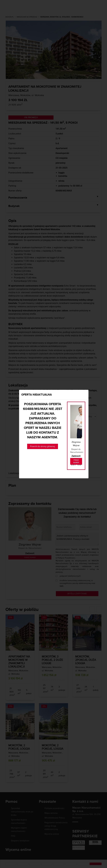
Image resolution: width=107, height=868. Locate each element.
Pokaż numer (76, 461)
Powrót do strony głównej (43, 446)
